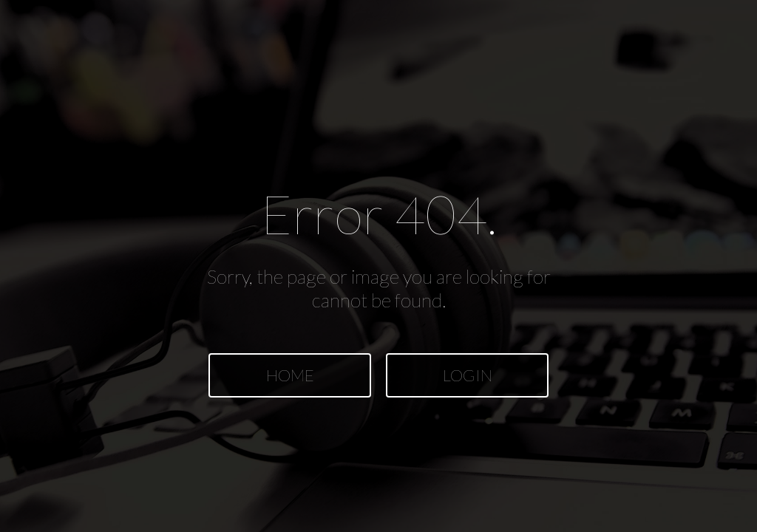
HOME (290, 375)
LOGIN (468, 375)
